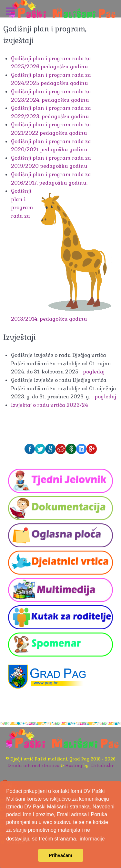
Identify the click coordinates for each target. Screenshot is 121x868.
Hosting (74, 765)
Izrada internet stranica (34, 765)
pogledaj (94, 372)
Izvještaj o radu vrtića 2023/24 (50, 405)
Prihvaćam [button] (60, 855)
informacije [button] (92, 839)
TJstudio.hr (102, 765)
